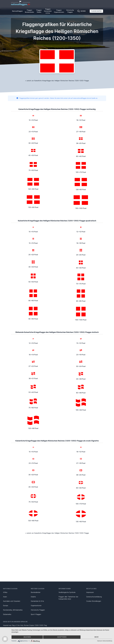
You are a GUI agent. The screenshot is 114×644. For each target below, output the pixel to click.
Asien (5, 597)
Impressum (90, 592)
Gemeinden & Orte (37, 601)
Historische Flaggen (70, 11)
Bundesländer (36, 592)
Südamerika (7, 614)
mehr (97, 637)
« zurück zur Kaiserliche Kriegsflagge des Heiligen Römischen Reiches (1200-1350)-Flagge (57, 81)
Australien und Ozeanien (12, 601)
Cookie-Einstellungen (94, 601)
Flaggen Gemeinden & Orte (48, 11)
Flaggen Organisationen (59, 11)
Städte (33, 597)
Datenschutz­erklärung (94, 597)
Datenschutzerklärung (107, 641)
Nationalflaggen (17, 11)
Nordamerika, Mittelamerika (13, 610)
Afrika (5, 592)
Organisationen (36, 606)
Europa (6, 606)
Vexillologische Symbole (67, 592)
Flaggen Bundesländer (30, 11)
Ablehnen (26, 637)
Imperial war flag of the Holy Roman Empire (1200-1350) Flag (25, 625)
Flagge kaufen (96, 11)
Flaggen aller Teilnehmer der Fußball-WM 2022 (68, 598)
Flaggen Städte (39, 11)
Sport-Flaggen (36, 614)
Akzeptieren (62, 637)
